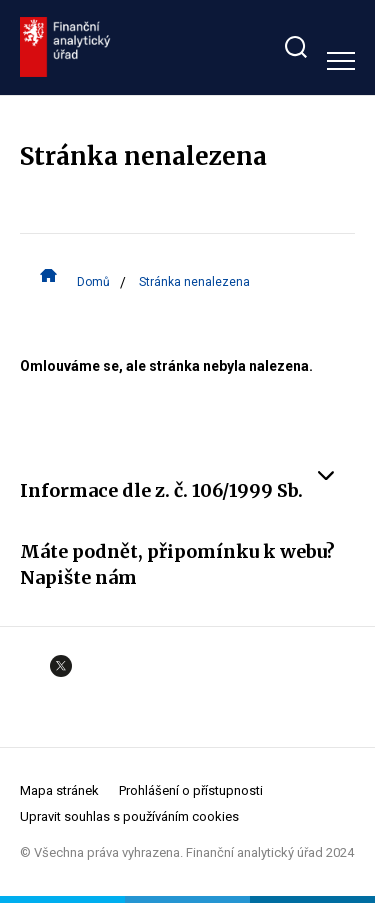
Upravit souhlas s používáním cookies (129, 816)
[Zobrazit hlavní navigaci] (341, 61)
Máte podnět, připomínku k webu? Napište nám (187, 564)
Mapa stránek (59, 790)
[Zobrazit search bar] (296, 47)
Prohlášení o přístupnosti (191, 790)
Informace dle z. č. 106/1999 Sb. (177, 490)
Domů (93, 281)
